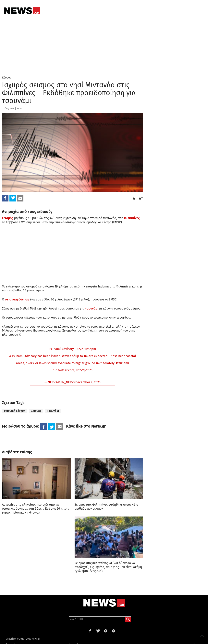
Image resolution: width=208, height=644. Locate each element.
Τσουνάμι (53, 411)
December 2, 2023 (88, 382)
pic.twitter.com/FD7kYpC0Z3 (73, 370)
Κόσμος (7, 78)
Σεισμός (8, 218)
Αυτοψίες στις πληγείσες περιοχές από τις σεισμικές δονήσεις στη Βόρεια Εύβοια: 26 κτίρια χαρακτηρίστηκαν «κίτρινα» (36, 509)
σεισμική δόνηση (15, 411)
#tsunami (122, 363)
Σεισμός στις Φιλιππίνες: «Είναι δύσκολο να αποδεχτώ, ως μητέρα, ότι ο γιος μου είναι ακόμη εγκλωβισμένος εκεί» (108, 567)
